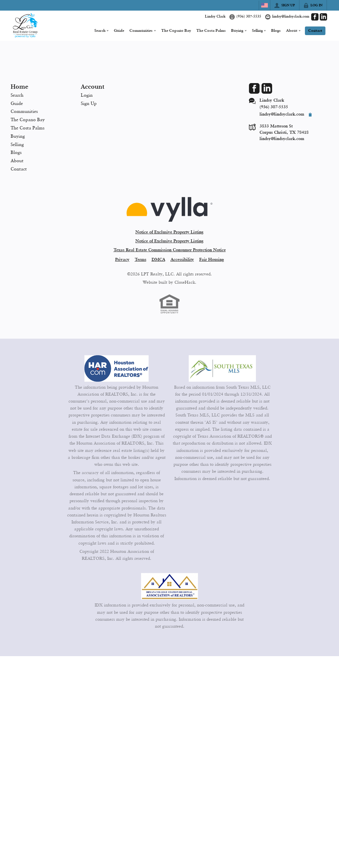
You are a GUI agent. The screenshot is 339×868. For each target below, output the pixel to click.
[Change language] (265, 5)
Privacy (122, 260)
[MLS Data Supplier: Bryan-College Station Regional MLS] (169, 586)
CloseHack (185, 282)
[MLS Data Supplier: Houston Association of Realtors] (117, 368)
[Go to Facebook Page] (315, 17)
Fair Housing (212, 260)
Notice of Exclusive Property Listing (169, 232)
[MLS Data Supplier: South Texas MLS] (222, 368)
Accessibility (182, 260)
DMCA (158, 260)
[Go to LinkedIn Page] (323, 17)
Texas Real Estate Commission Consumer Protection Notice (170, 250)
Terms (141, 260)
